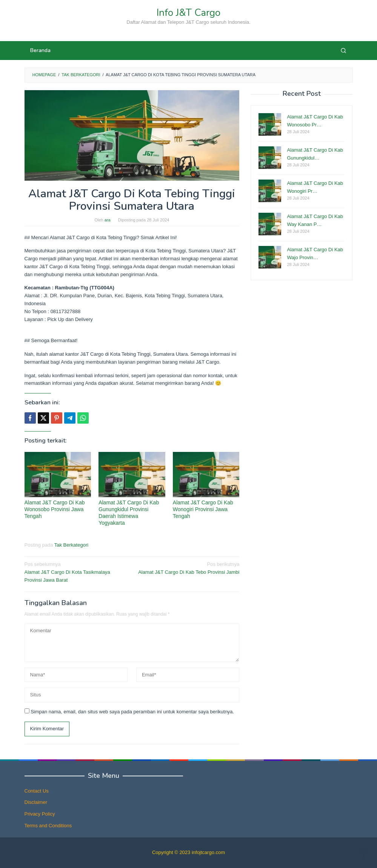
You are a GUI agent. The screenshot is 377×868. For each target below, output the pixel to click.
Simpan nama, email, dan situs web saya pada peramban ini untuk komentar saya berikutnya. (132, 712)
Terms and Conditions (48, 826)
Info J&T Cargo (188, 13)
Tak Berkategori (71, 545)
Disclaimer (36, 802)
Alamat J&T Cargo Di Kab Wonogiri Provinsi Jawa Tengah (203, 509)
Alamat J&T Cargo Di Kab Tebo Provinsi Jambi (188, 568)
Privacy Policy (40, 814)
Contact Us (37, 791)
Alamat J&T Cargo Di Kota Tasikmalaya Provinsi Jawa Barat (76, 572)
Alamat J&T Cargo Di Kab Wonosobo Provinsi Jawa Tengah (55, 509)
